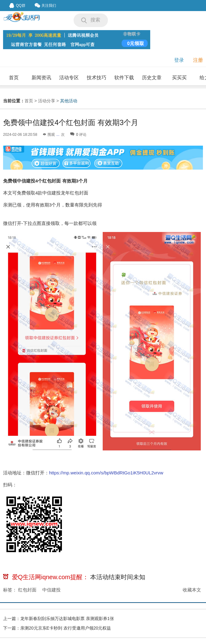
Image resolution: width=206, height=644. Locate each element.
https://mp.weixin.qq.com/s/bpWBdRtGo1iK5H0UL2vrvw (106, 473)
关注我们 (45, 5)
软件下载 (124, 78)
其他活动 (69, 101)
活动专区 (69, 78)
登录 (179, 60)
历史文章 (152, 78)
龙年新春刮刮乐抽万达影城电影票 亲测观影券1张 (67, 618)
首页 (14, 78)
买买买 (179, 78)
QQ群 (17, 6)
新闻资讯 (41, 78)
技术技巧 (97, 78)
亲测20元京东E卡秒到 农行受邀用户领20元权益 (66, 628)
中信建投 (51, 590)
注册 (198, 60)
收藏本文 (192, 590)
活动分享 (47, 101)
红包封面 (27, 590)
